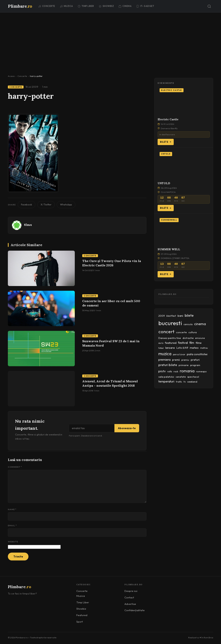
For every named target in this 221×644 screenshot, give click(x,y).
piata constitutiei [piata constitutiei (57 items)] (197, 354)
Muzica (66, 6)
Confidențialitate (135, 610)
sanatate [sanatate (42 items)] (181, 377)
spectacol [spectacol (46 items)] (193, 377)
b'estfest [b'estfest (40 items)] (171, 316)
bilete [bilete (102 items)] (189, 315)
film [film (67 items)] (192, 343)
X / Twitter (46, 205)
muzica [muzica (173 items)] (165, 354)
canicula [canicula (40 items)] (188, 324)
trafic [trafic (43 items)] (179, 382)
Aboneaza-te (127, 428)
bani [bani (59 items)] (180, 316)
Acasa (11, 76)
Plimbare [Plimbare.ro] (20, 6)
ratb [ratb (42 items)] (170, 371)
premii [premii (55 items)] (176, 360)
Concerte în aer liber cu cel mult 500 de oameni (111, 303)
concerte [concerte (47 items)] (181, 332)
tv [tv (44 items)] (185, 382)
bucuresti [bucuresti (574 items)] (170, 323)
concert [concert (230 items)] (166, 332)
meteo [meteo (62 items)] (194, 348)
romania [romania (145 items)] (187, 371)
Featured (82, 615)
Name (12, 509)
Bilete (166, 142)
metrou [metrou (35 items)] (204, 348)
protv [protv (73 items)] (162, 371)
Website (13, 542)
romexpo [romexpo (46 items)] (201, 371)
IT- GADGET (145, 6)
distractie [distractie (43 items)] (188, 338)
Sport (80, 622)
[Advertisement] (110, 42)
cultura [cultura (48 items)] (193, 332)
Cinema (125, 6)
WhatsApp (66, 205)
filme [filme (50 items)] (199, 343)
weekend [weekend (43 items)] (192, 382)
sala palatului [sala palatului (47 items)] (166, 377)
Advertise (130, 604)
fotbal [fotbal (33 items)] (161, 348)
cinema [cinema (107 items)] (200, 324)
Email (12, 525)
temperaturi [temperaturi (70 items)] (166, 381)
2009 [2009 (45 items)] (162, 316)
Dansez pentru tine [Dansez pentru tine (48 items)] (170, 338)
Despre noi (131, 591)
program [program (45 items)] (195, 365)
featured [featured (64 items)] (171, 343)
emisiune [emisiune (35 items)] (200, 338)
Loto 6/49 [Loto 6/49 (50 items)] (182, 348)
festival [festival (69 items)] (183, 343)
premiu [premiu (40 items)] (185, 360)
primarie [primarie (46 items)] (184, 365)
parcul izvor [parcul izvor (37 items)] (179, 354)
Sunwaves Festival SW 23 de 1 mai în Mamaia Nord (111, 343)
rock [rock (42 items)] (176, 371)
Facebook (26, 205)
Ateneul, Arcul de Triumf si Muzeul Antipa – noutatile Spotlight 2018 (110, 383)
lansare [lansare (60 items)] (170, 348)
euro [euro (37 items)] (161, 343)
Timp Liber (86, 6)
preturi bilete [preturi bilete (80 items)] (168, 365)
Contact (129, 597)
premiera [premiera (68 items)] (164, 360)
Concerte (47, 6)
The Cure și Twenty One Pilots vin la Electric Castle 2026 (112, 263)
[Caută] (209, 6)
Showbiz (106, 6)
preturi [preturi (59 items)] (195, 360)
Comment (15, 467)
